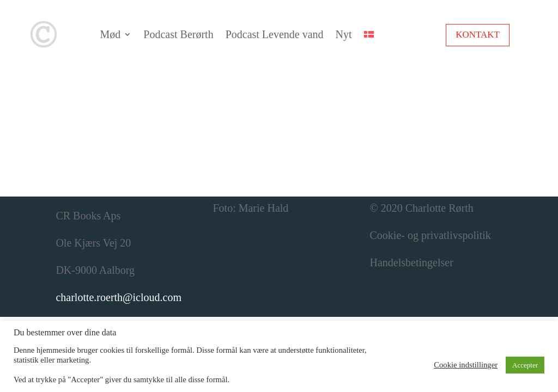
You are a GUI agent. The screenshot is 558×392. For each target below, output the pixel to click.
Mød (111, 34)
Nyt (344, 34)
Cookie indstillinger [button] (466, 365)
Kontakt (478, 35)
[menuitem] (369, 34)
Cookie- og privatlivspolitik (430, 235)
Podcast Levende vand (275, 34)
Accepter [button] (525, 365)
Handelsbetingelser (412, 262)
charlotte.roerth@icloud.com (119, 297)
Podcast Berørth (178, 34)
